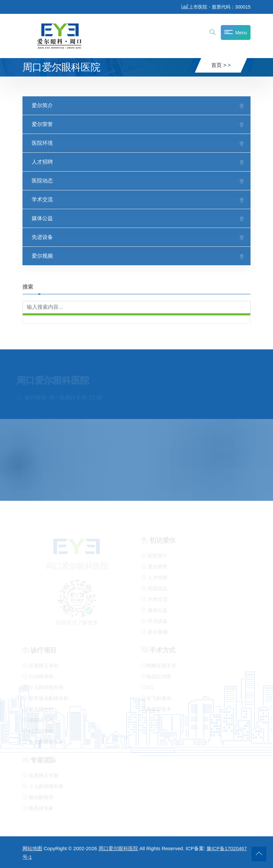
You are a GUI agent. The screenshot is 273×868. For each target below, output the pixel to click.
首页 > (219, 65)
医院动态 (42, 180)
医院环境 (42, 143)
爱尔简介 (42, 105)
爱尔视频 (42, 256)
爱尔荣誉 (42, 124)
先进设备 (42, 237)
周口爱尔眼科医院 (118, 848)
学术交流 (42, 199)
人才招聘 (42, 161)
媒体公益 (42, 218)
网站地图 (32, 848)
